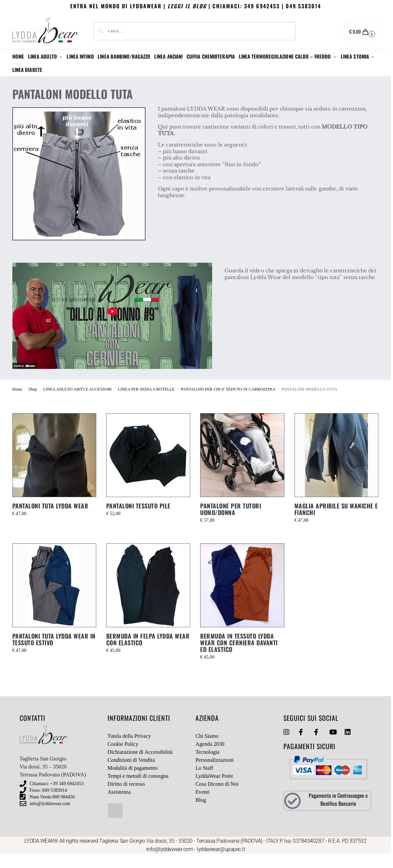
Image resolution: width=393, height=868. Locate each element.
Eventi (202, 805)
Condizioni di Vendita (131, 773)
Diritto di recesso (126, 797)
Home (17, 403)
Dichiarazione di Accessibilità (140, 765)
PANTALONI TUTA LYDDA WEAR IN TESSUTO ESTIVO (54, 653)
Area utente (318, 31)
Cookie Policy (123, 757)
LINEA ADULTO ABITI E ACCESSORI (78, 403)
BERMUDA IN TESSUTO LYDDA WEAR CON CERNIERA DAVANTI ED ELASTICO (239, 656)
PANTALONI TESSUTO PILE (138, 519)
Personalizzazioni (215, 773)
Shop (33, 403)
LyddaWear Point (214, 789)
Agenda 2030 (210, 757)
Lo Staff (204, 781)
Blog (201, 813)
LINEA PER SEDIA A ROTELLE (146, 403)
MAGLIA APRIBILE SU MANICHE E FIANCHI (336, 522)
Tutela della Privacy (129, 749)
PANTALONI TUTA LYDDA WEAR (50, 519)
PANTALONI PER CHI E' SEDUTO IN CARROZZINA (228, 403)
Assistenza (119, 805)
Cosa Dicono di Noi (217, 797)
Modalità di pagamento (133, 781)
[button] (362, 31)
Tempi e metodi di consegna (138, 789)
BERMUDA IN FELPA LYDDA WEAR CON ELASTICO (148, 653)
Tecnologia (207, 765)
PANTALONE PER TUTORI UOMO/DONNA (231, 522)
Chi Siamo (207, 749)
